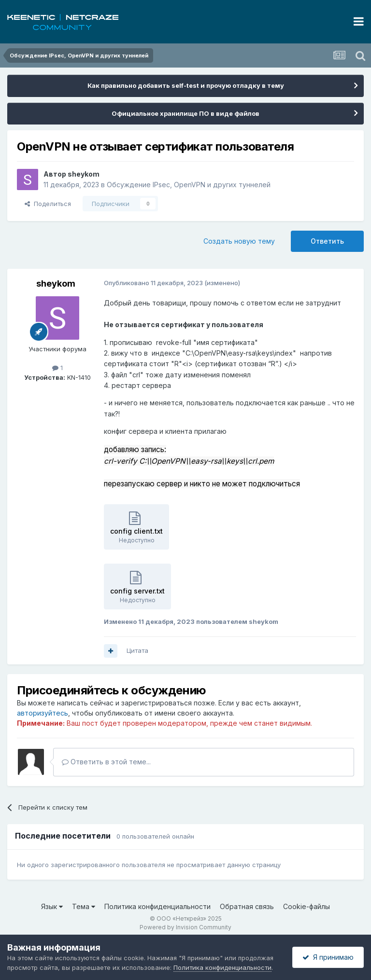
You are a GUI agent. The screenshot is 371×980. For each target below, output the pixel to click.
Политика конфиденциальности (157, 906)
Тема (84, 906)
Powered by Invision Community (185, 927)
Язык (52, 906)
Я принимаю (328, 957)
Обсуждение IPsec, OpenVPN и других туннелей (189, 185)
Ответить (327, 241)
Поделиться (48, 204)
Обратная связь (247, 906)
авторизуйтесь (43, 713)
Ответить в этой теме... (106, 762)
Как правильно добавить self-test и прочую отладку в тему (186, 85)
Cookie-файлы (307, 906)
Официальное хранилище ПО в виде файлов (185, 113)
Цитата (137, 650)
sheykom (84, 174)
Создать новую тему (239, 241)
